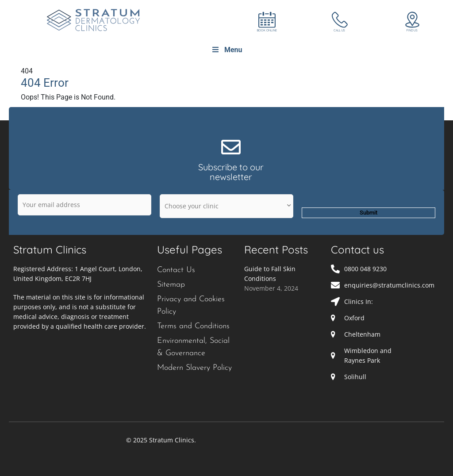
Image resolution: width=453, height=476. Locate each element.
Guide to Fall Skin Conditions (270, 274)
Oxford (354, 318)
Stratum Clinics (50, 250)
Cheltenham (362, 334)
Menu (227, 50)
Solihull (355, 377)
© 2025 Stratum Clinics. (161, 440)
